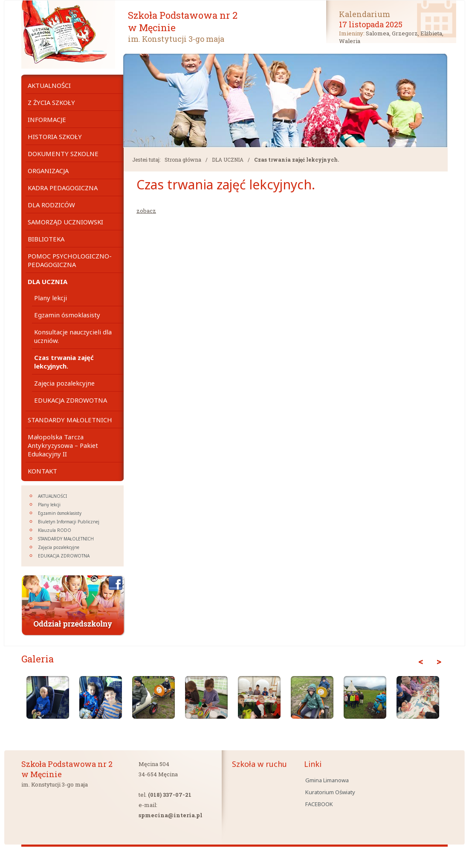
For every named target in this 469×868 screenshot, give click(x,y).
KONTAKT (42, 471)
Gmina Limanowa (327, 780)
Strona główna (183, 160)
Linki (313, 764)
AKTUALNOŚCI (49, 85)
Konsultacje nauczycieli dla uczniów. (73, 336)
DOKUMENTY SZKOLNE (63, 154)
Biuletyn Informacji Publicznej (69, 522)
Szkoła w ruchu (259, 764)
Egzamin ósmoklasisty (67, 315)
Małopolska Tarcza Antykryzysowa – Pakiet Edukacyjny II (63, 445)
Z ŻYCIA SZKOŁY (51, 102)
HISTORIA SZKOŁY (55, 136)
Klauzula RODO (55, 530)
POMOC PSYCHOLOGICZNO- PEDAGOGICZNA (70, 260)
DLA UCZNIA (228, 160)
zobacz (146, 211)
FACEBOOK (319, 804)
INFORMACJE (47, 119)
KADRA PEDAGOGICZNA (63, 188)
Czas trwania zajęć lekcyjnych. (297, 160)
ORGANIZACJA (48, 171)
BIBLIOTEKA (46, 239)
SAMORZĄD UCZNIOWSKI (65, 222)
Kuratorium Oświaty (330, 792)
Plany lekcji (51, 298)
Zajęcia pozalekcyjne (64, 383)
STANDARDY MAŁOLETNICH (70, 420)
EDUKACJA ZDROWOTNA (71, 400)
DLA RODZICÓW (51, 205)
